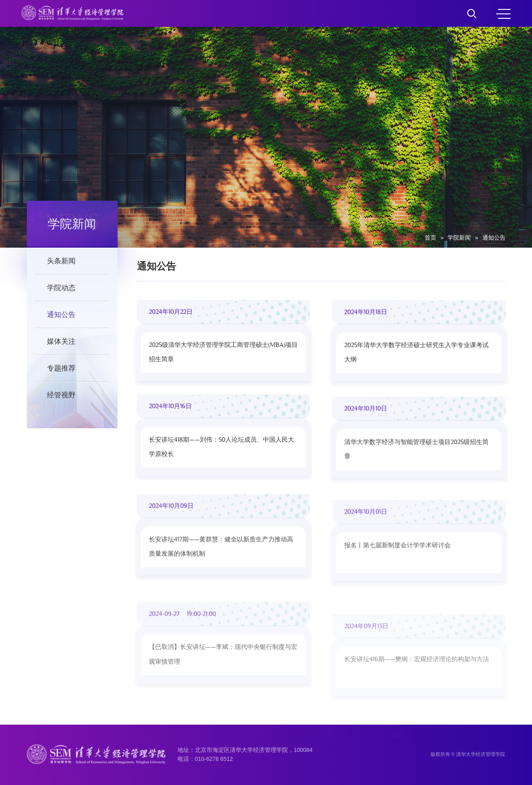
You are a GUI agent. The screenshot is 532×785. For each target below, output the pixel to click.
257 (337, 696)
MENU (503, 14)
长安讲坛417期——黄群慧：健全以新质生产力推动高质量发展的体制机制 (221, 573)
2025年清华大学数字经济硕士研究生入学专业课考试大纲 (416, 360)
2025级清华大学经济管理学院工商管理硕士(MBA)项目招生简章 (223, 356)
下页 (356, 696)
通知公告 (494, 238)
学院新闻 (459, 238)
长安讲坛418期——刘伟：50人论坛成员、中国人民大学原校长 (222, 459)
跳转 (418, 696)
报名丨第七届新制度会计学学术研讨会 (397, 583)
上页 (248, 696)
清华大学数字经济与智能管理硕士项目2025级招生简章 (416, 467)
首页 (431, 238)
